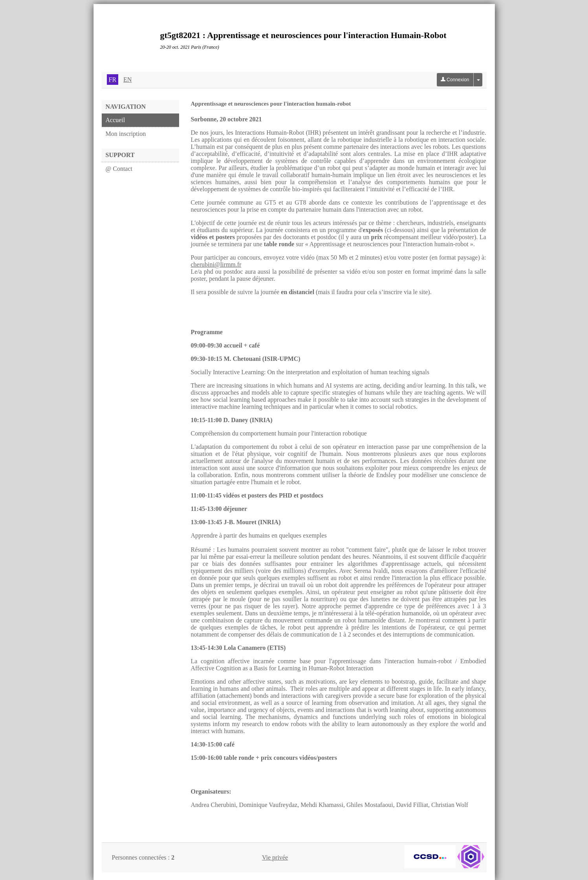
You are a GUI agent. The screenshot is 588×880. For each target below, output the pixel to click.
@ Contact (119, 169)
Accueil (115, 120)
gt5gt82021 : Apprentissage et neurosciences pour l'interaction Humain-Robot (303, 35)
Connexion (455, 80)
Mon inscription (126, 134)
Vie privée (275, 857)
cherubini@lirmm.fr (216, 264)
